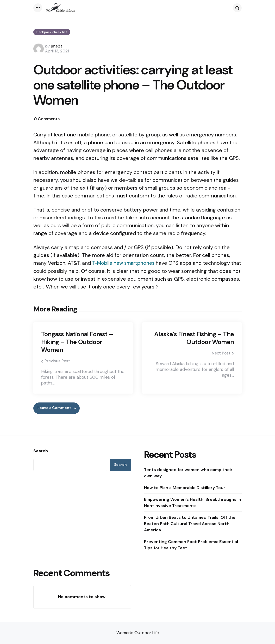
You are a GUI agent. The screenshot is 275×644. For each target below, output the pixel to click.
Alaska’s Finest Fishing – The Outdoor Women (194, 338)
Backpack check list (52, 32)
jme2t (57, 46)
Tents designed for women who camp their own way (188, 473)
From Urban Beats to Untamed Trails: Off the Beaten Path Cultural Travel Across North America (190, 524)
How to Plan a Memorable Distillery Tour (185, 488)
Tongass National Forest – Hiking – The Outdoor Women (77, 342)
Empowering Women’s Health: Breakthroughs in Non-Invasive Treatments (193, 502)
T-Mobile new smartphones (125, 263)
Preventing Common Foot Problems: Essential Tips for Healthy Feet (191, 545)
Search (41, 451)
